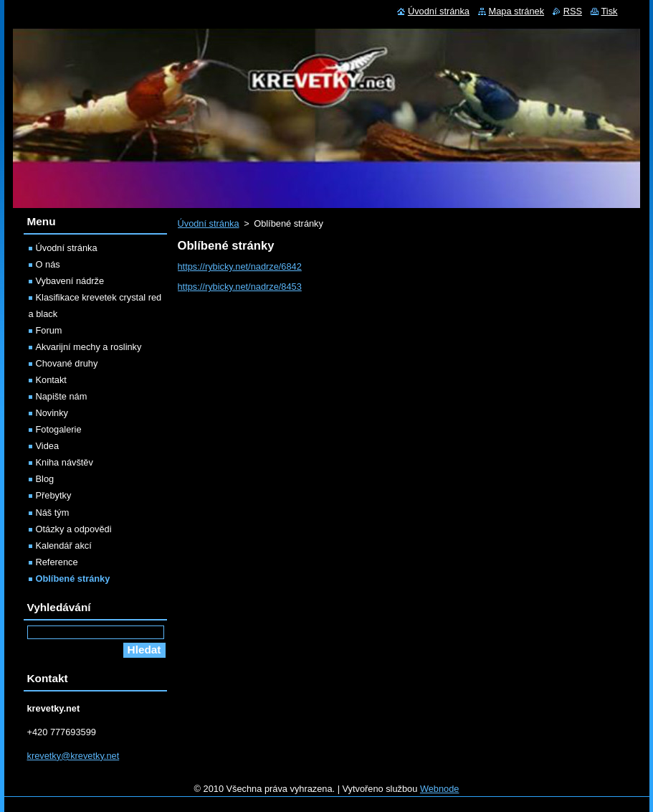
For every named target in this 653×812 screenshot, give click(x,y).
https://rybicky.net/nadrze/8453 (240, 287)
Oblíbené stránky (73, 579)
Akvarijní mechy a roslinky (89, 347)
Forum (49, 330)
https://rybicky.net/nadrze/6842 (240, 266)
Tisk (610, 11)
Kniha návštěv (65, 462)
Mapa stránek (517, 11)
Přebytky (54, 495)
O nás (48, 264)
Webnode (440, 789)
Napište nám (62, 396)
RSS (573, 11)
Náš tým (53, 513)
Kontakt (51, 380)
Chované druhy (67, 363)
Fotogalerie (59, 429)
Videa (48, 446)
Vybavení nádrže (70, 281)
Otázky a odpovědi (74, 529)
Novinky (52, 413)
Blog (45, 479)
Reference (57, 562)
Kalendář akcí (64, 546)
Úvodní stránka (209, 223)
